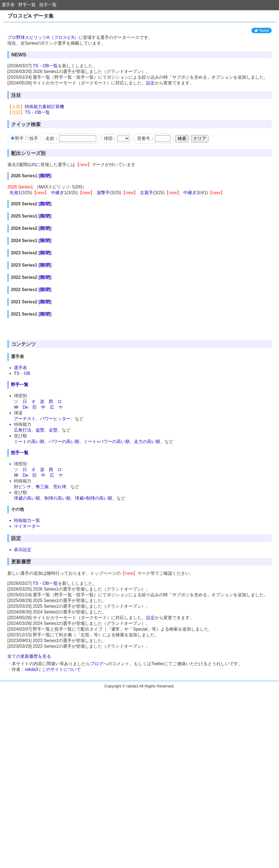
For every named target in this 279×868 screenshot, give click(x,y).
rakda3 (31, 770)
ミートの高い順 (29, 542)
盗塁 (40, 531)
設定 (150, 107)
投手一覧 (48, 5)
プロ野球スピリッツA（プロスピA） (43, 62)
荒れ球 (60, 587)
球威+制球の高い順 (94, 599)
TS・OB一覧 (45, 90)
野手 (17, 163)
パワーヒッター (55, 519)
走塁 (53, 531)
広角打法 (23, 531)
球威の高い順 (27, 599)
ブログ (97, 764)
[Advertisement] (139, 37)
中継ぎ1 (59, 217)
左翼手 (147, 217)
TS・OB (22, 474)
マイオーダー (27, 627)
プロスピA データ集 (31, 16)
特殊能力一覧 (27, 621)
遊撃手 (103, 217)
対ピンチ (23, 587)
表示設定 (23, 650)
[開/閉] (45, 200)
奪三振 (42, 587)
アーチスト (25, 519)
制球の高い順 (57, 599)
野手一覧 (27, 5)
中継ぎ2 (191, 217)
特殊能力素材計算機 (44, 131)
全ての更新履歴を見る (29, 757)
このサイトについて (61, 770)
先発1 (15, 217)
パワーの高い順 (64, 542)
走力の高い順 (147, 542)
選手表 (8, 5)
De (25, 508)
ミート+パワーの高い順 (107, 542)
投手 (32, 163)
